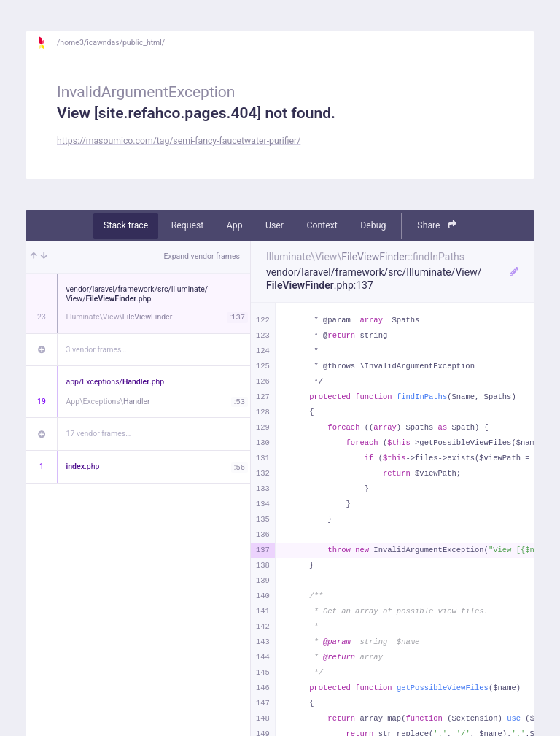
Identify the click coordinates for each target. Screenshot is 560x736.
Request (188, 225)
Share (437, 225)
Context (322, 225)
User (275, 225)
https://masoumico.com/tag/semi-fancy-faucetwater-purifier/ (179, 141)
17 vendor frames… (99, 434)
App (235, 225)
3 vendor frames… (97, 350)
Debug (373, 225)
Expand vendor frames (202, 256)
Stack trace (126, 225)
